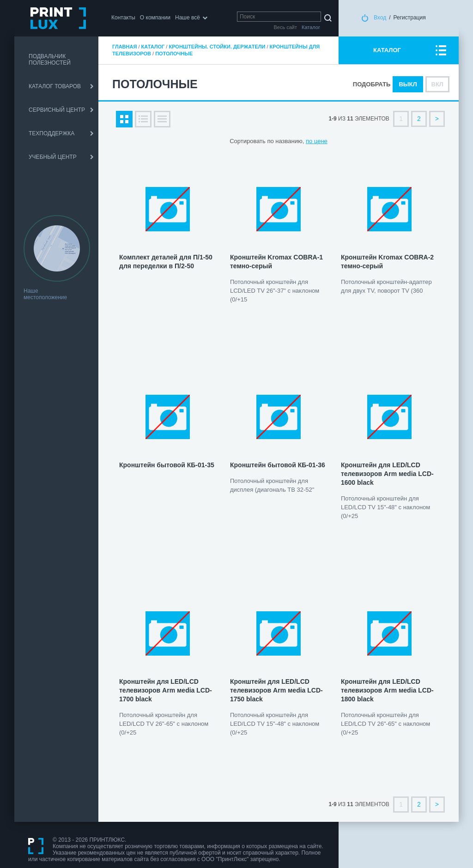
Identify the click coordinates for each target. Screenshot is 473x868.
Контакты (123, 18)
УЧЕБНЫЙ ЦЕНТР (53, 157)
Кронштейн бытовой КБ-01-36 (278, 465)
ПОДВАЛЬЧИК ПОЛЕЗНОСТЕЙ (50, 60)
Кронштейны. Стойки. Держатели (217, 47)
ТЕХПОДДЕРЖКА (52, 133)
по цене (317, 141)
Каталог (153, 47)
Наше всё (188, 18)
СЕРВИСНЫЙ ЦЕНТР (57, 110)
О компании (155, 18)
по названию (285, 141)
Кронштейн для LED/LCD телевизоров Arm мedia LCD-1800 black (387, 690)
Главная (124, 47)
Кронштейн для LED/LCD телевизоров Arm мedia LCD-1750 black (276, 690)
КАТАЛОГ (387, 50)
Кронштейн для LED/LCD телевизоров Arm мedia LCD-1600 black (387, 474)
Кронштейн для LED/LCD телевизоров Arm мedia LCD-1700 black (166, 690)
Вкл (437, 84)
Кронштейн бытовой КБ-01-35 (167, 465)
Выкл (408, 84)
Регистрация (410, 18)
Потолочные (174, 54)
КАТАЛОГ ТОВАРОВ (55, 86)
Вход (380, 18)
